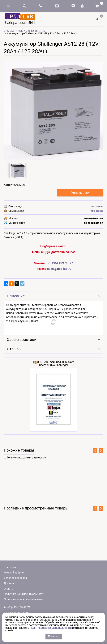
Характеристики (53, 340)
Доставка (10, 583)
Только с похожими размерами (26, 457)
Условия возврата (15, 578)
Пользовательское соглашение (23, 599)
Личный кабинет (14, 573)
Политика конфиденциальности (24, 594)
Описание (53, 296)
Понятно (54, 636)
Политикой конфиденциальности (51, 628)
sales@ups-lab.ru (16, 613)
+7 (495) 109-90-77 (60, 263)
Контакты (10, 567)
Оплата (9, 589)
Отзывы (53, 349)
